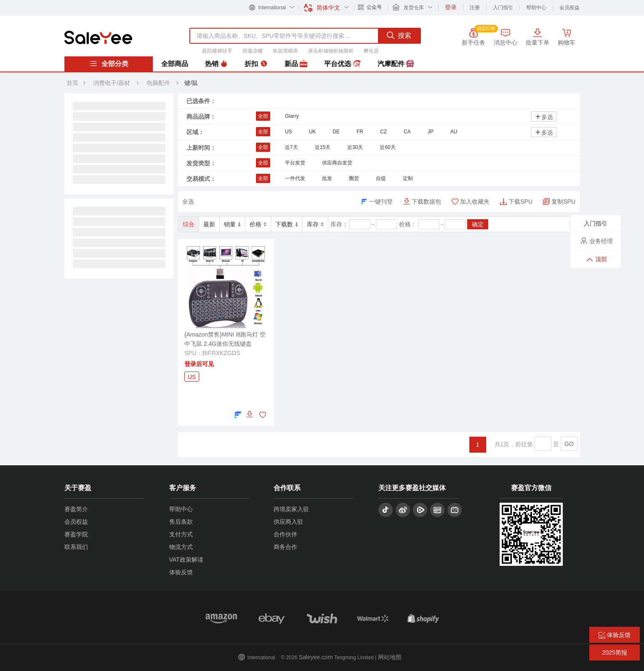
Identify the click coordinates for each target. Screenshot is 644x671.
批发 (327, 178)
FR (360, 132)
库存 (315, 224)
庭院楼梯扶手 (217, 51)
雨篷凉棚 (253, 51)
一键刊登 (381, 202)
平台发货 (295, 163)
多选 (544, 117)
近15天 (323, 147)
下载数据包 (426, 202)
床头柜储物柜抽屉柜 (331, 51)
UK (313, 132)
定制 (408, 178)
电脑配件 (159, 83)
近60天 (387, 147)
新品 (296, 64)
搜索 (399, 35)
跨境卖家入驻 (291, 509)
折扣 (256, 64)
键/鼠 (191, 83)
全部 (263, 116)
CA (407, 132)
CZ (383, 132)
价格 (258, 224)
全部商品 (175, 64)
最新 (209, 224)
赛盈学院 (76, 534)
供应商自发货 (337, 163)
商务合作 (285, 547)
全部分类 (109, 64)
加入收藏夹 (475, 202)
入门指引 (503, 8)
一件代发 (295, 178)
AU (454, 132)
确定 (478, 224)
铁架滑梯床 (285, 51)
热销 (216, 64)
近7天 (291, 147)
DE (336, 132)
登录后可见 (199, 364)
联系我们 (76, 547)
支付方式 (181, 534)
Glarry (292, 116)
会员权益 (569, 8)
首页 (72, 83)
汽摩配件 (396, 64)
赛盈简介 (76, 509)
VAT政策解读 (186, 560)
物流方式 (181, 547)
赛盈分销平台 (98, 37)
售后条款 (181, 522)
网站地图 (390, 657)
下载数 (287, 224)
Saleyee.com (316, 657)
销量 (232, 224)
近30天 (355, 147)
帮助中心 (536, 8)
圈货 (354, 178)
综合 (189, 224)
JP (431, 132)
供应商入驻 (288, 522)
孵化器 (371, 51)
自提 (381, 178)
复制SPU (563, 202)
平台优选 (342, 64)
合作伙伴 (285, 534)
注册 (475, 8)
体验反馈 (181, 572)
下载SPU (520, 202)
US (289, 132)
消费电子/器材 (112, 83)
